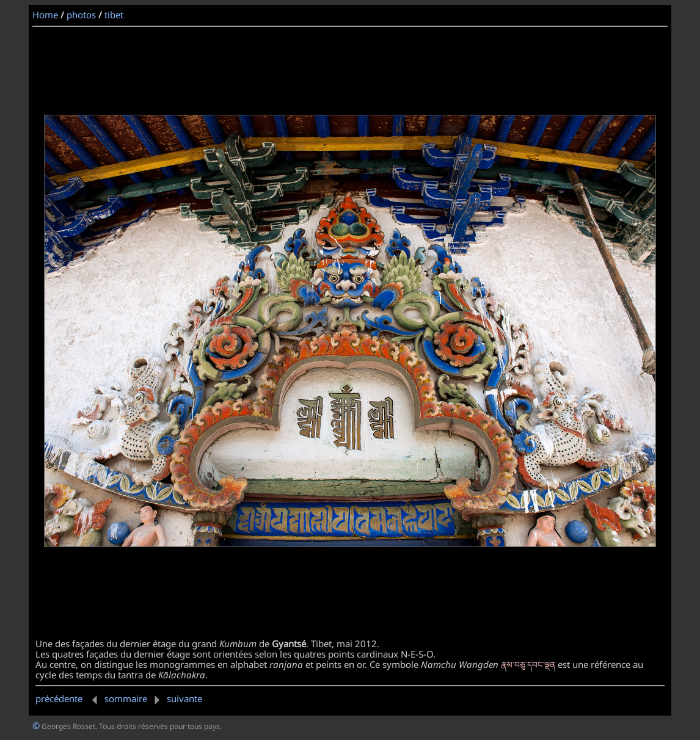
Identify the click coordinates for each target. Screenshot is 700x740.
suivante (176, 698)
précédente (69, 698)
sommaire (126, 698)
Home (45, 15)
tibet (114, 15)
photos (81, 15)
